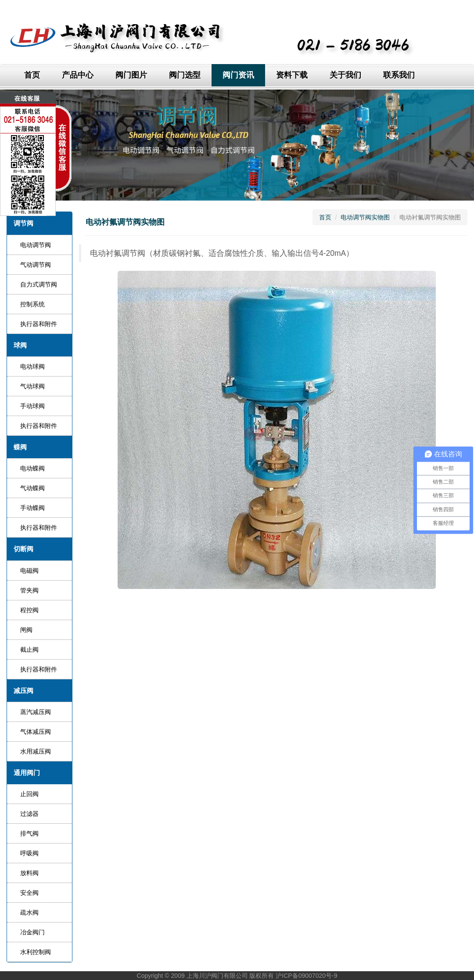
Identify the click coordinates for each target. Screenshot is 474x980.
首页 (32, 75)
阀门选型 (185, 75)
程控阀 (29, 610)
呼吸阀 (29, 853)
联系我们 (399, 75)
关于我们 (345, 75)
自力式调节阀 (39, 284)
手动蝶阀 (32, 508)
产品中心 (78, 75)
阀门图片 (131, 75)
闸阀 (26, 630)
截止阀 (29, 650)
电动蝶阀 (32, 468)
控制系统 (32, 304)
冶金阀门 (32, 932)
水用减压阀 (36, 751)
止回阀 (29, 794)
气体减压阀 (36, 732)
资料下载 (292, 75)
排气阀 (29, 833)
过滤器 (29, 814)
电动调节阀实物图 (365, 217)
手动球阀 (32, 406)
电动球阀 (32, 366)
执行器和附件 (39, 324)
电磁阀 (29, 571)
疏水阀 (29, 912)
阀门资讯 (238, 75)
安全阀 (29, 893)
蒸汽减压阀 (36, 712)
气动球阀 (32, 386)
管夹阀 (29, 590)
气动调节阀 (36, 265)
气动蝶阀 (32, 488)
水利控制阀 (36, 952)
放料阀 (29, 873)
